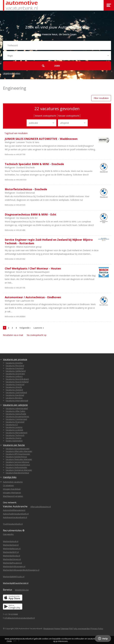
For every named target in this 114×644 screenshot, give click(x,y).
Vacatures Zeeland (14, 390)
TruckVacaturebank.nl (13, 524)
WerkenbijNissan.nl (12, 549)
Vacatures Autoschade (16, 414)
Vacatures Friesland (15, 368)
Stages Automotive (14, 441)
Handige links (10, 477)
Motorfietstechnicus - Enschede (26, 189)
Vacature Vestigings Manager (19, 470)
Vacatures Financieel (15, 422)
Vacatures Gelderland (16, 371)
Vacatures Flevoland (15, 366)
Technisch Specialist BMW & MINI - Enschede (34, 164)
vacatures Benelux (14, 398)
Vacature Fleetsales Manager (19, 459)
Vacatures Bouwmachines (17, 416)
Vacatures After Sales (15, 411)
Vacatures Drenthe (14, 363)
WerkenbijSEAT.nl (11, 552)
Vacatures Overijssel (15, 384)
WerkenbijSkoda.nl (12, 556)
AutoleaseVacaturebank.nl (15, 517)
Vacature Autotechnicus (16, 457)
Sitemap (65, 628)
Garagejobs (8, 534)
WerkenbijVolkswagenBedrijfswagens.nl (21, 570)
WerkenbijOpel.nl (11, 545)
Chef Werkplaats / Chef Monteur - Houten (33, 268)
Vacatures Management (16, 433)
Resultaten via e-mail (13, 335)
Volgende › (25, 328)
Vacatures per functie (14, 445)
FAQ (71, 628)
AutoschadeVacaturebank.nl (16, 514)
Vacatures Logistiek (14, 430)
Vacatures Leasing (14, 427)
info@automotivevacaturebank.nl (20, 618)
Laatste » (39, 328)
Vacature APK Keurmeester (18, 454)
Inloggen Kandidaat (12, 489)
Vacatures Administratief (17, 408)
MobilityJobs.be (22, 590)
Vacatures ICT (12, 425)
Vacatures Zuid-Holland (16, 392)
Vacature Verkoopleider (16, 467)
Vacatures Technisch (15, 435)
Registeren (49, 628)
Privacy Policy (97, 628)
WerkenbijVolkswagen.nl (14, 566)
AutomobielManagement (14, 510)
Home (57, 628)
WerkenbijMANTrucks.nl (14, 577)
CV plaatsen (8, 485)
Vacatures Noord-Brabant (17, 379)
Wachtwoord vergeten (13, 496)
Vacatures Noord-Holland (17, 382)
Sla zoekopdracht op (37, 335)
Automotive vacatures (13, 482)
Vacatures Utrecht (14, 387)
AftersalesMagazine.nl (41, 507)
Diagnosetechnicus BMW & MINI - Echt (31, 214)
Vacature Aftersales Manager (19, 451)
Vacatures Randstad (15, 395)
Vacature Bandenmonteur (17, 473)
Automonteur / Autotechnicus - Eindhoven (33, 297)
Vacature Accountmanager (18, 449)
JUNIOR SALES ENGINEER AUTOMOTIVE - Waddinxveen (41, 139)
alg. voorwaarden (82, 628)
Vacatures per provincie (15, 359)
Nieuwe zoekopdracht (69, 116)
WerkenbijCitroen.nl (12, 559)
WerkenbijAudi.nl (11, 541)
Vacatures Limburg (14, 376)
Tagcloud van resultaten (16, 133)
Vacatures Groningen (15, 374)
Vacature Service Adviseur (18, 462)
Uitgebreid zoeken (12, 73)
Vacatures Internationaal (17, 400)
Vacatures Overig (13, 438)
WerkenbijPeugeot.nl (12, 563)
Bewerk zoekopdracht (46, 116)
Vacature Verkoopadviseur (18, 465)
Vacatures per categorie (15, 405)
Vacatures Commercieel (16, 419)
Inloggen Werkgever (12, 493)
